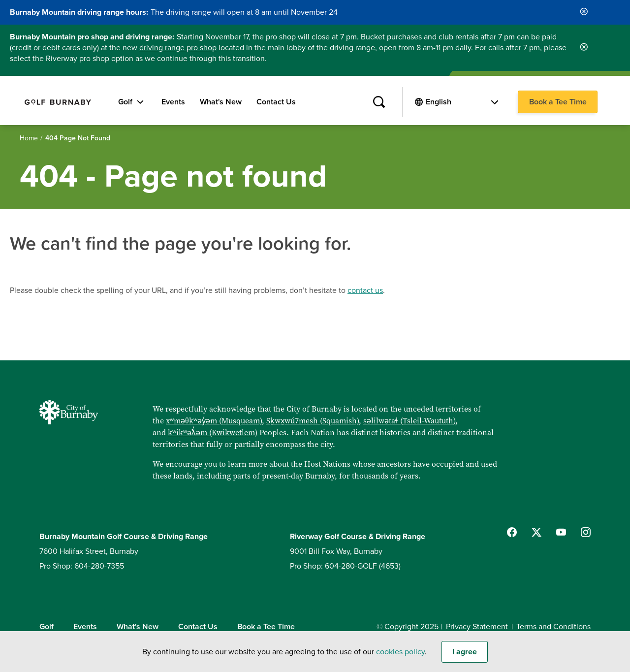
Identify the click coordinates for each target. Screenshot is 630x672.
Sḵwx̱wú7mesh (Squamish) (313, 420)
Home (29, 138)
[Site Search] (379, 102)
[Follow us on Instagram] (586, 532)
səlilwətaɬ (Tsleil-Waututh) (409, 420)
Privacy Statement (477, 627)
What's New (221, 102)
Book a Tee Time (558, 102)
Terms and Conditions (553, 627)
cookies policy (400, 656)
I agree (465, 656)
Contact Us (276, 102)
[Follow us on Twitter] (536, 532)
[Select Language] (462, 102)
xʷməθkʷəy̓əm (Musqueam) (214, 420)
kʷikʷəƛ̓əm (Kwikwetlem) (213, 432)
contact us (365, 290)
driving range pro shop (178, 48)
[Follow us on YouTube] (561, 532)
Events (173, 102)
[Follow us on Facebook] (512, 532)
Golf (125, 102)
